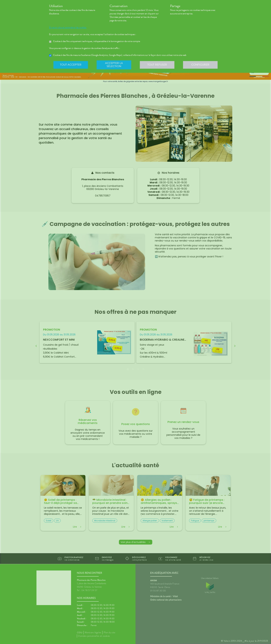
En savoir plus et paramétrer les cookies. (68, 28)
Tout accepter (71, 65)
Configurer (200, 65)
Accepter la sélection (114, 65)
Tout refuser (157, 65)
